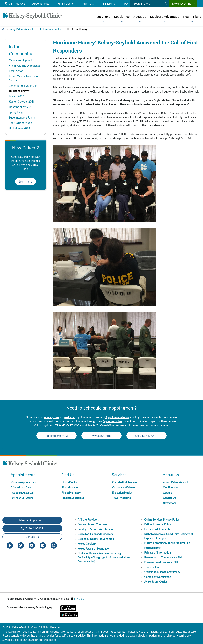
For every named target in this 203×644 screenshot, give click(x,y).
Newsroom (169, 503)
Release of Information (158, 553)
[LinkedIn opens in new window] (43, 545)
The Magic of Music (20, 123)
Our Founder (170, 487)
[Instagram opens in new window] (54, 545)
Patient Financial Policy (158, 524)
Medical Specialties (73, 498)
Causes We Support (20, 60)
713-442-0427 (16, 4)
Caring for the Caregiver (23, 86)
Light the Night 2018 (21, 107)
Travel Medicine (121, 498)
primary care (51, 417)
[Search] (166, 4)
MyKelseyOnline (184, 4)
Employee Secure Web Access (95, 529)
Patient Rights (152, 548)
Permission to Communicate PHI (163, 557)
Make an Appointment (24, 482)
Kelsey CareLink (87, 544)
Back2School (16, 71)
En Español (109, 4)
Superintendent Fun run (23, 118)
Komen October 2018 (22, 101)
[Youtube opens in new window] (32, 545)
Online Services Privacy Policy (162, 520)
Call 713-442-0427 (148, 436)
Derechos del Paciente (157, 529)
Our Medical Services (125, 482)
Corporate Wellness (124, 487)
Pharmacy (88, 4)
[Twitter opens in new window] (21, 545)
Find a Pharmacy (71, 493)
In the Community (51, 29)
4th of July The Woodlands (25, 66)
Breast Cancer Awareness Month (23, 78)
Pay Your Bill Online (22, 498)
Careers (167, 493)
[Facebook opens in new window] (10, 545)
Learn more (25, 181)
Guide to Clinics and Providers (95, 534)
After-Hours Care (21, 487)
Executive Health (122, 493)
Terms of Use (152, 567)
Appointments (41, 4)
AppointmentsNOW (117, 417)
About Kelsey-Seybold (176, 482)
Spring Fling (16, 112)
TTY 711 (77, 599)
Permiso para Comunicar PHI (161, 562)
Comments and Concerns (92, 524)
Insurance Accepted (22, 493)
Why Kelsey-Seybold (22, 29)
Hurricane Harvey (77, 29)
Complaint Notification (158, 577)
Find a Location (70, 487)
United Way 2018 (19, 128)
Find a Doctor (66, 4)
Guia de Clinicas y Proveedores (96, 539)
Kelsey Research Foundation (94, 549)
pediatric (69, 417)
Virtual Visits (107, 425)
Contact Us (169, 498)
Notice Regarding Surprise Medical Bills (167, 543)
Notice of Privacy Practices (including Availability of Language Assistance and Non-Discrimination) (104, 557)
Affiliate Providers (88, 520)
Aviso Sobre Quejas (156, 582)
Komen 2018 (16, 96)
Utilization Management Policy (162, 572)
